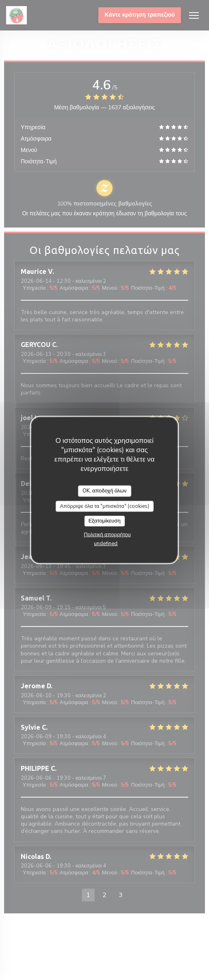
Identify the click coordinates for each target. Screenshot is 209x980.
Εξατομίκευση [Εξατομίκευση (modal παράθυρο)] (105, 521)
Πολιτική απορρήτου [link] (107, 534)
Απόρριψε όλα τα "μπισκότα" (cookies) (104, 506)
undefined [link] (106, 543)
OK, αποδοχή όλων (105, 491)
